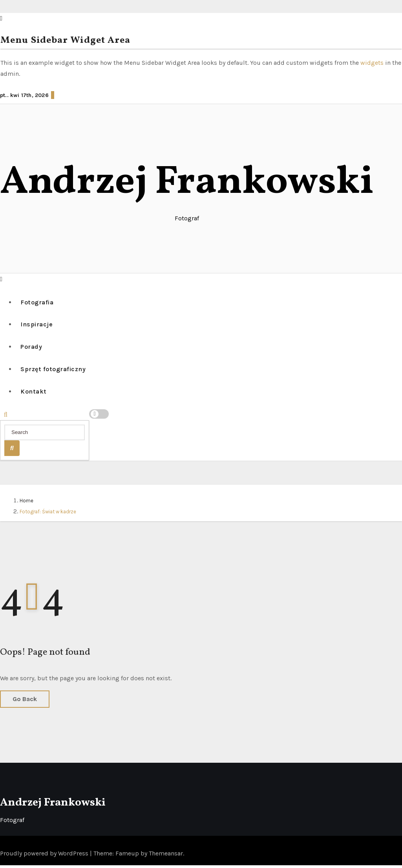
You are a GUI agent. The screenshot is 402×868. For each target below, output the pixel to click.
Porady (32, 348)
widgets (373, 63)
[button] (1, 279)
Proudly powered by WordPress (45, 856)
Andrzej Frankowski (187, 183)
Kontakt (35, 394)
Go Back (25, 702)
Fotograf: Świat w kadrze (48, 514)
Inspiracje (38, 325)
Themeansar (166, 856)
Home (26, 503)
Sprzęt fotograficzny (54, 371)
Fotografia (38, 302)
